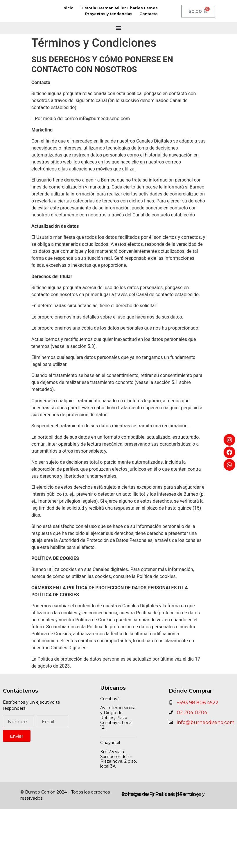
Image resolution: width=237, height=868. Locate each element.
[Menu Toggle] (119, 28)
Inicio (68, 8)
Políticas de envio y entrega (160, 794)
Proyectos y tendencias (109, 14)
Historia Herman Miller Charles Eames (119, 8)
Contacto (149, 14)
